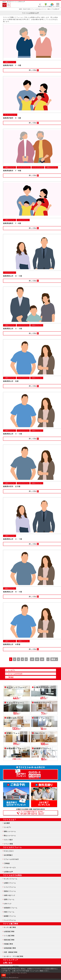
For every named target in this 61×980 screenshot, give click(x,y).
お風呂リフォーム (10, 883)
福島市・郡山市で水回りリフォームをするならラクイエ (32, 9)
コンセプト (8, 827)
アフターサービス (10, 868)
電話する (40, 6)
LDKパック (8, 904)
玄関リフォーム (9, 899)
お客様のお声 (8, 872)
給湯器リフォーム (10, 916)
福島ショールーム (10, 831)
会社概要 (7, 823)
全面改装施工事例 (10, 948)
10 (32, 659)
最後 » (54, 659)
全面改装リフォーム (11, 908)
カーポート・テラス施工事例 (14, 956)
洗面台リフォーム (10, 891)
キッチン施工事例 (10, 927)
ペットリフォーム (10, 920)
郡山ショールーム (10, 836)
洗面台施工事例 (9, 940)
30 (42, 659)
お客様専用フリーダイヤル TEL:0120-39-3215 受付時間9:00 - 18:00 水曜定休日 (30, 813)
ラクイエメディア (11, 960)
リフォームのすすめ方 (11, 859)
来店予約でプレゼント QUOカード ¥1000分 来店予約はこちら (30, 773)
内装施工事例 (8, 944)
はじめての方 (46, 6)
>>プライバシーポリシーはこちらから (14, 973)
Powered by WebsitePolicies (10, 978)
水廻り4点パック (10, 895)
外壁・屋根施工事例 (11, 952)
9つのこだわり (9, 851)
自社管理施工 (8, 855)
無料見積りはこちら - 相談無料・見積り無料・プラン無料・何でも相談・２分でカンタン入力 (44, 795)
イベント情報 (8, 844)
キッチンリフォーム (11, 879)
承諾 (4, 975)
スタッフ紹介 (8, 840)
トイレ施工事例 (9, 936)
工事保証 (7, 863)
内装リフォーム (9, 912)
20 (37, 659)
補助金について (52, 6)
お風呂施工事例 (9, 932)
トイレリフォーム (10, 887)
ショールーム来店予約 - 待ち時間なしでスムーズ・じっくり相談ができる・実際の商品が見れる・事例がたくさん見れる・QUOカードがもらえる (16, 795)
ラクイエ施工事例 (11, 924)
